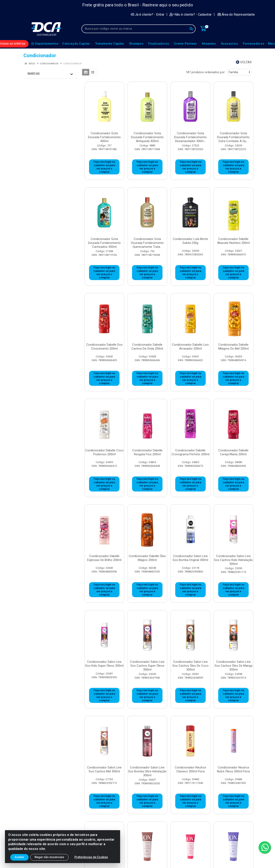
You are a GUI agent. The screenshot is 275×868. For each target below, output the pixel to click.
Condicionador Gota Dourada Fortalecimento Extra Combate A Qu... (233, 137)
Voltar (244, 62)
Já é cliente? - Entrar (148, 14)
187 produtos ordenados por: (205, 72)
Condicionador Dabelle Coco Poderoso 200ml (104, 452)
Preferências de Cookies (91, 858)
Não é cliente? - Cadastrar (191, 14)
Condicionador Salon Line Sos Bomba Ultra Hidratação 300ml (147, 771)
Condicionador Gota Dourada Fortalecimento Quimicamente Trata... (147, 243)
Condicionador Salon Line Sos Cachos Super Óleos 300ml (147, 666)
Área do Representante (236, 14)
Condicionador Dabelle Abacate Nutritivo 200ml (233, 241)
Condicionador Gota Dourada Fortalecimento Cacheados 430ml (104, 243)
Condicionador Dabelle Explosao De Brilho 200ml (104, 558)
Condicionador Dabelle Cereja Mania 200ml (233, 452)
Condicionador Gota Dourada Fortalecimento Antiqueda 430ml (147, 137)
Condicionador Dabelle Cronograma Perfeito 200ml (190, 452)
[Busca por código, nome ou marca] (134, 29)
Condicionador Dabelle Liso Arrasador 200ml (190, 347)
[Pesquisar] (191, 29)
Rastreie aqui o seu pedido (168, 5)
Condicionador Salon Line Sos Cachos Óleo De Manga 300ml (233, 666)
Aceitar (19, 858)
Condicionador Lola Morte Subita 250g (190, 241)
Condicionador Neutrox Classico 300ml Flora (190, 769)
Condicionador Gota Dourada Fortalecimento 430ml (104, 137)
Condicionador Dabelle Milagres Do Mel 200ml (233, 347)
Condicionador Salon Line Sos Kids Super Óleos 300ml (104, 664)
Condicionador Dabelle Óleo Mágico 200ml (147, 558)
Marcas (50, 74)
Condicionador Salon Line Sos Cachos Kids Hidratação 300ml (233, 560)
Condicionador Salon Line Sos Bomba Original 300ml (190, 558)
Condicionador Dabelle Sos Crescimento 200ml (104, 347)
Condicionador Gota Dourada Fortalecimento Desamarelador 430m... (190, 137)
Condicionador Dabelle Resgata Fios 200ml (147, 452)
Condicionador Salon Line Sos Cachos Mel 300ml (104, 769)
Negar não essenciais (49, 858)
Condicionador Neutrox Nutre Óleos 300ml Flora (233, 769)
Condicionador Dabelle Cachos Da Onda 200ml (147, 347)
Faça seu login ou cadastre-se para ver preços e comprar (104, 167)
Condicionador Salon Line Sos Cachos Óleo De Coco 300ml (190, 666)
